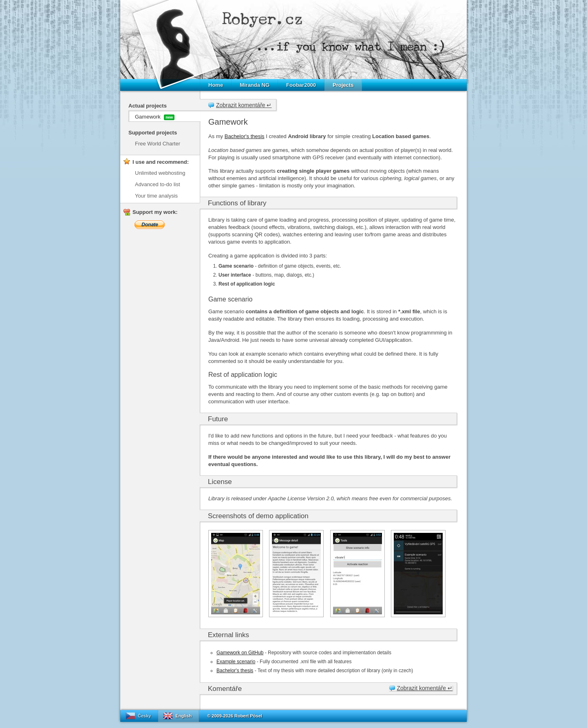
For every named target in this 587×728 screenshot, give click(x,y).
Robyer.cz (263, 19)
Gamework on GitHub (240, 653)
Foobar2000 (301, 85)
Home (216, 85)
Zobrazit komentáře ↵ (244, 105)
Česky (144, 716)
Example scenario (236, 662)
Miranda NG (255, 85)
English (183, 716)
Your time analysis (156, 196)
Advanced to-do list (158, 184)
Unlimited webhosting (160, 173)
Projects (343, 85)
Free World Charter (158, 144)
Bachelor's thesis (245, 136)
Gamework (155, 117)
